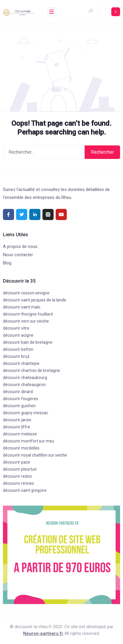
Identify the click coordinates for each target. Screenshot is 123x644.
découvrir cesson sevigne (26, 293)
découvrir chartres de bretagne (31, 370)
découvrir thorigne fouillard (28, 314)
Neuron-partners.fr (43, 633)
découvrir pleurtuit (20, 469)
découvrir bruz (16, 356)
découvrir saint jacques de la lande (35, 300)
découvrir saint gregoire (25, 490)
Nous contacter (18, 255)
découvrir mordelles (21, 448)
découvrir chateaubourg (25, 378)
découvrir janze (17, 420)
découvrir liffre (17, 427)
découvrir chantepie (21, 363)
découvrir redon (17, 476)
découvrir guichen (19, 406)
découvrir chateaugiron (24, 385)
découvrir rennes (18, 483)
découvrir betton (18, 349)
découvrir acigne (18, 335)
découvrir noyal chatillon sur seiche (35, 455)
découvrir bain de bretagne (28, 342)
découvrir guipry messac (25, 413)
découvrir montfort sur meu (29, 441)
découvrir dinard (18, 392)
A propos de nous (20, 246)
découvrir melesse (20, 434)
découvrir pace (17, 462)
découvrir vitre (16, 328)
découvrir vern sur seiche (26, 321)
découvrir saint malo (22, 307)
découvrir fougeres (20, 399)
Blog (7, 263)
